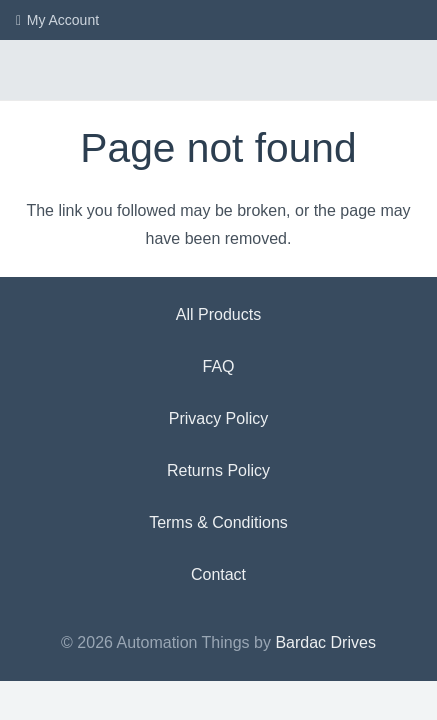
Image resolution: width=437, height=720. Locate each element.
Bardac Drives (325, 642)
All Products (218, 314)
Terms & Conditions (218, 522)
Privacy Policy (219, 418)
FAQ (218, 366)
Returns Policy (218, 470)
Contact (218, 574)
